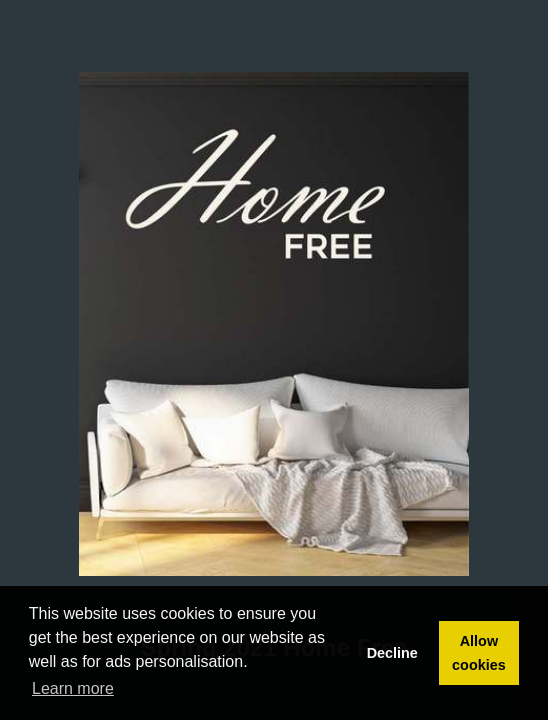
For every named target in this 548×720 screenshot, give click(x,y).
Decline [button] (392, 653)
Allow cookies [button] (479, 653)
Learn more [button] (73, 688)
